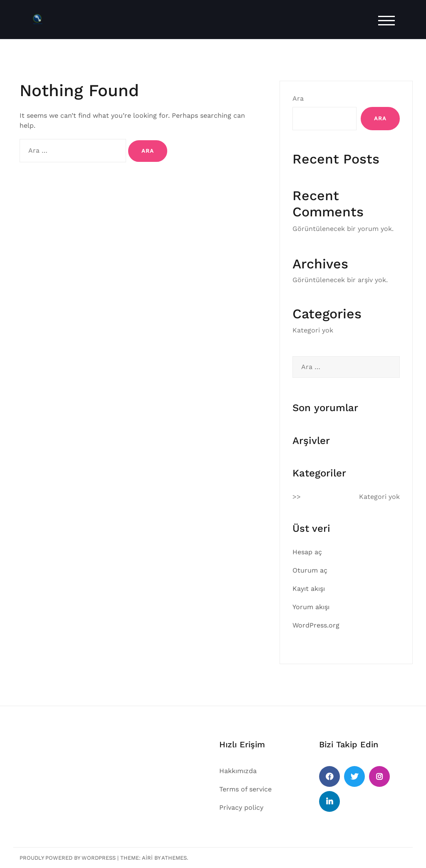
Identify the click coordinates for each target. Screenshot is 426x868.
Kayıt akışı (309, 589)
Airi (147, 858)
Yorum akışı (311, 607)
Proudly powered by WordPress (68, 858)
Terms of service (245, 789)
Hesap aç (307, 552)
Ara (298, 98)
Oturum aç (310, 570)
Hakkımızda (238, 771)
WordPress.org (316, 625)
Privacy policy (241, 807)
